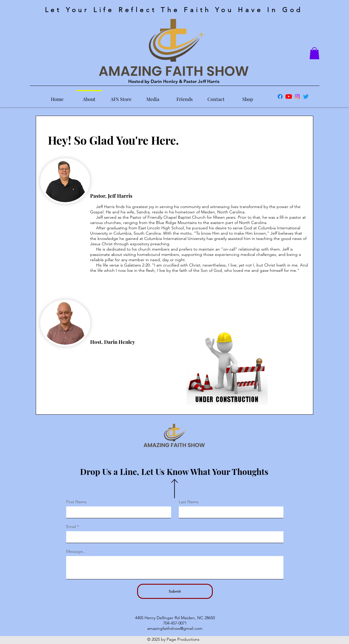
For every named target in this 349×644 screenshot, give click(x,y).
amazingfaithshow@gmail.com (175, 628)
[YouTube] (289, 97)
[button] (314, 53)
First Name (76, 502)
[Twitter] (306, 97)
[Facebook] (280, 97)
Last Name (189, 502)
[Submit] (175, 591)
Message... (76, 551)
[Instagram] (297, 97)
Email (71, 527)
